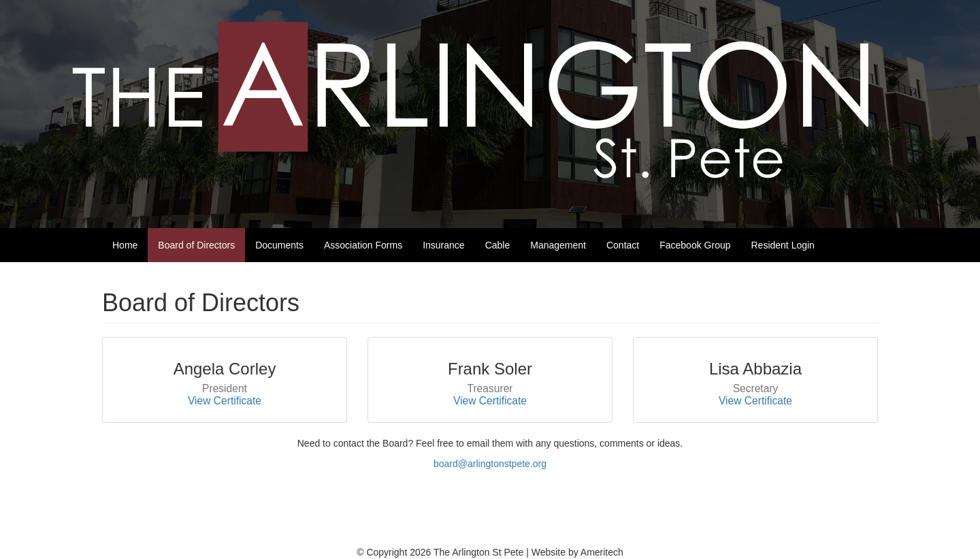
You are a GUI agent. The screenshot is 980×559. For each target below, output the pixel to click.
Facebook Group (695, 245)
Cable (498, 245)
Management (558, 245)
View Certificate (225, 401)
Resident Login (783, 245)
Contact (623, 245)
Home (125, 245)
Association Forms (363, 245)
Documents (279, 245)
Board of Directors (196, 245)
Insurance (443, 245)
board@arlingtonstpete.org (490, 464)
